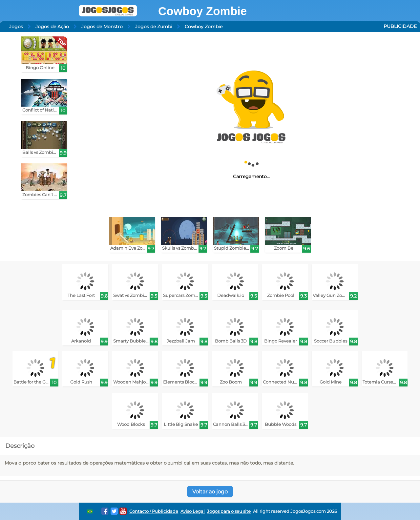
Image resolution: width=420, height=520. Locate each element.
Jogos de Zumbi (154, 27)
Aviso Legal (193, 511)
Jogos (16, 27)
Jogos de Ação (52, 27)
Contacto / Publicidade (154, 511)
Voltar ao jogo (210, 492)
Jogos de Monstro (102, 27)
